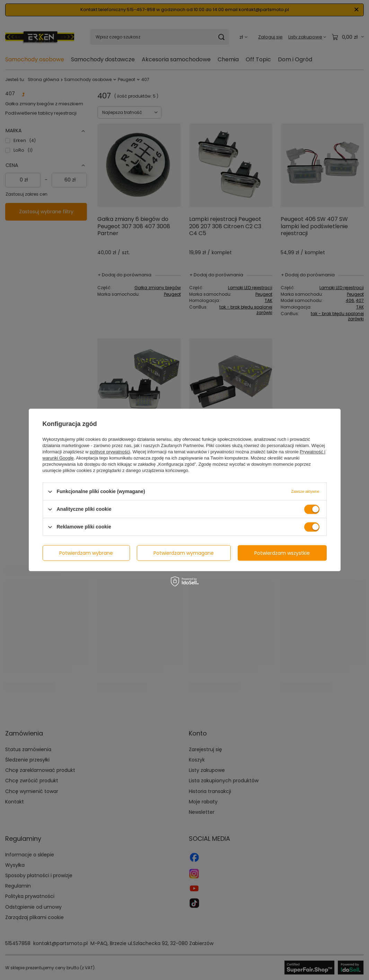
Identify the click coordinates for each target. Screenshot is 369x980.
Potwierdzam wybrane (86, 553)
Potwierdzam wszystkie (282, 553)
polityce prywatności (110, 452)
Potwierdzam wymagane (184, 553)
